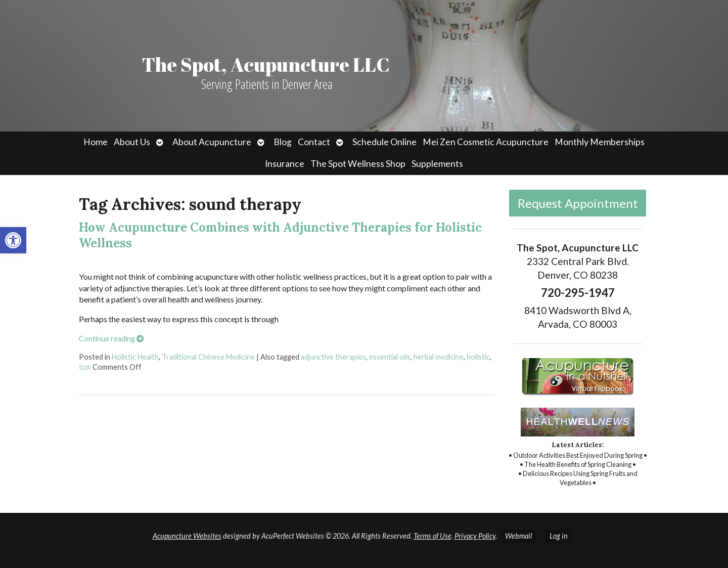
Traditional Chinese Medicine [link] (208, 357)
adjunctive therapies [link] (333, 357)
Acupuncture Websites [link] (187, 536)
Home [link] (96, 142)
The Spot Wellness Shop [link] (358, 164)
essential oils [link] (390, 357)
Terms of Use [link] (433, 536)
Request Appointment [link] (578, 203)
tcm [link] (85, 367)
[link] (13, 240)
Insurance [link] (285, 164)
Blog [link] (283, 142)
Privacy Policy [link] (475, 536)
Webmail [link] (518, 536)
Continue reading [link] (111, 339)
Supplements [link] (437, 164)
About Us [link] (132, 142)
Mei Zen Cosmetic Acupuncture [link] (486, 142)
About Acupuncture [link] (212, 142)
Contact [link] (314, 142)
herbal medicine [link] (439, 357)
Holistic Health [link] (135, 357)
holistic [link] (478, 357)
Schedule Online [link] (384, 142)
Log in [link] (559, 536)
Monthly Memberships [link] (600, 142)
